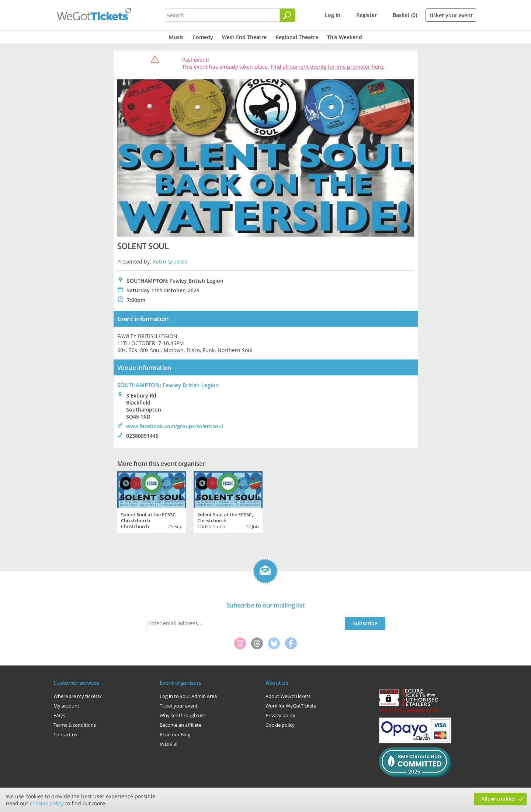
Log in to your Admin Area (188, 696)
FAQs (59, 715)
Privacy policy (280, 715)
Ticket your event (451, 15)
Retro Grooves (170, 262)
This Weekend (345, 37)
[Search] (288, 15)
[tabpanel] (152, 501)
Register (367, 15)
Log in (333, 15)
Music (176, 37)
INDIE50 (169, 744)
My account (66, 706)
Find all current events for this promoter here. (328, 67)
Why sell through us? (183, 715)
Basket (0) (405, 15)
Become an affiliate (181, 725)
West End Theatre (244, 37)
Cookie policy (280, 725)
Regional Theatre (297, 37)
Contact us (65, 734)
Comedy (203, 37)
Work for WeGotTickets (291, 706)
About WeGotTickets (288, 696)
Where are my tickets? (78, 696)
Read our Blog (175, 734)
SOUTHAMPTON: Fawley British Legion (168, 385)
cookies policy (47, 803)
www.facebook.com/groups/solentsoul (175, 426)
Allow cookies (498, 799)
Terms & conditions (75, 725)
